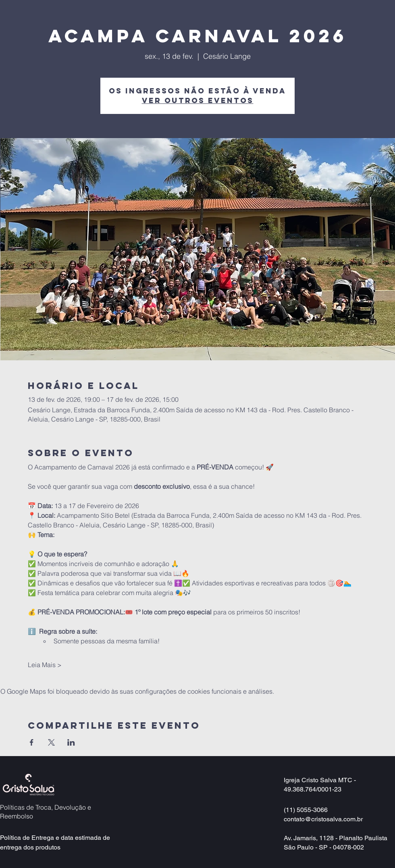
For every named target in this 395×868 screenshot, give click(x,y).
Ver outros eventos (198, 100)
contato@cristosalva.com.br (323, 819)
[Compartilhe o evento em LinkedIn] (71, 742)
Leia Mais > (45, 665)
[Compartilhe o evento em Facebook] (32, 742)
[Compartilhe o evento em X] (51, 742)
